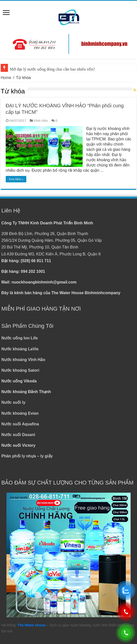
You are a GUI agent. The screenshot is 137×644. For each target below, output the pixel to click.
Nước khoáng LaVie (20, 349)
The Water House (32, 625)
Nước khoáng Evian (20, 413)
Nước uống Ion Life (20, 338)
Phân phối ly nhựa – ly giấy (27, 456)
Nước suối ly (14, 402)
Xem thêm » (16, 179)
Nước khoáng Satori (20, 370)
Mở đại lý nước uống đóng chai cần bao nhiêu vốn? (52, 69)
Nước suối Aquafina (20, 424)
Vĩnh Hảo (41, 121)
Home (6, 78)
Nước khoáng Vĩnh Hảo (23, 360)
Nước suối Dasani (18, 435)
